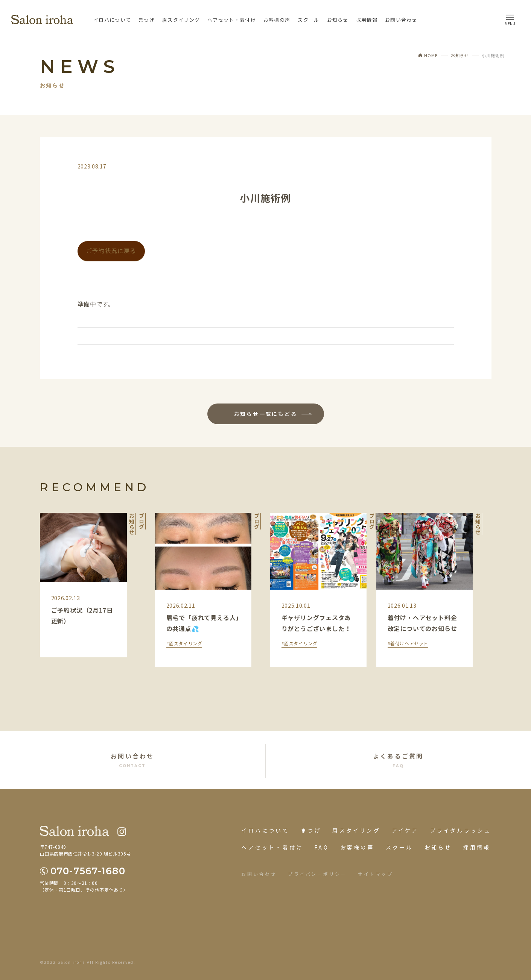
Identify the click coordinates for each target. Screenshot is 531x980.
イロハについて (112, 20)
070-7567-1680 (88, 871)
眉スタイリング (181, 20)
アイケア (405, 830)
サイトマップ (376, 874)
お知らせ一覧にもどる (266, 414)
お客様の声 (277, 20)
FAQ (322, 847)
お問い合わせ (401, 20)
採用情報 (367, 20)
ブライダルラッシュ (461, 830)
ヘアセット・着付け (232, 20)
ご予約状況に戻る (111, 251)
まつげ (147, 20)
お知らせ (338, 20)
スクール (308, 20)
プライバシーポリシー (317, 874)
